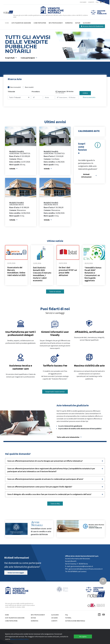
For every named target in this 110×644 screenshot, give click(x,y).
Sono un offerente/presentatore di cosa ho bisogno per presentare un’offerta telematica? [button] (45, 461)
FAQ (97, 2)
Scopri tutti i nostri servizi (55, 392)
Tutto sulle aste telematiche (69, 437)
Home (7, 23)
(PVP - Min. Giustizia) (60, 93)
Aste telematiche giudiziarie (21, 23)
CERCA (85, 93)
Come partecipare (40, 23)
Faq (66, 615)
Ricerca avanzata (89, 97)
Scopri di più (11, 58)
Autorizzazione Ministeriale (75, 621)
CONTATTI (91, 2)
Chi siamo (55, 618)
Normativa (69, 23)
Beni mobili (29, 87)
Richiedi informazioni (89, 176)
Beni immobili (16, 87)
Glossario (87, 23)
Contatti (54, 621)
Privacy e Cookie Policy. (19, 639)
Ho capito (83, 636)
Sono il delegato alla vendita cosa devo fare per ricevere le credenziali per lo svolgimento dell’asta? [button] (49, 494)
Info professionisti (56, 23)
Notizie (78, 23)
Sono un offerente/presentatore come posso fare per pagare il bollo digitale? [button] (40, 487)
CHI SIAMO (83, 2)
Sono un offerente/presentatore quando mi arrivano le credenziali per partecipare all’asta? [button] (45, 479)
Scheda (13, 169)
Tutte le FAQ (55, 504)
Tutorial (68, 618)
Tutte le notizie (55, 292)
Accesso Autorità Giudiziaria (92, 26)
